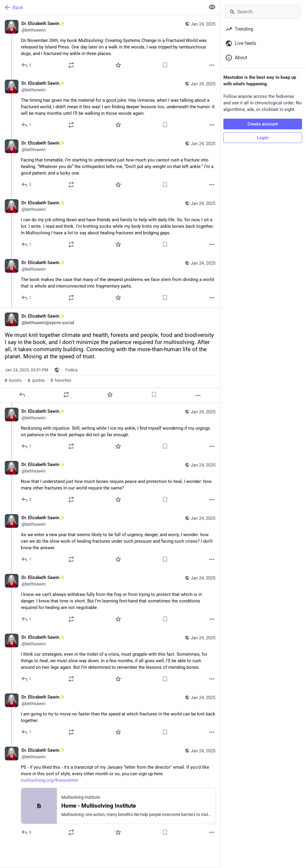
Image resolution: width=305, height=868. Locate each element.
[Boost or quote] (71, 65)
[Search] (263, 12)
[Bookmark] (165, 65)
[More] (212, 65)
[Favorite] (118, 65)
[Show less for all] (212, 7)
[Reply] (27, 65)
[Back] (102, 7)
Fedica (72, 370)
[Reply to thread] (27, 125)
